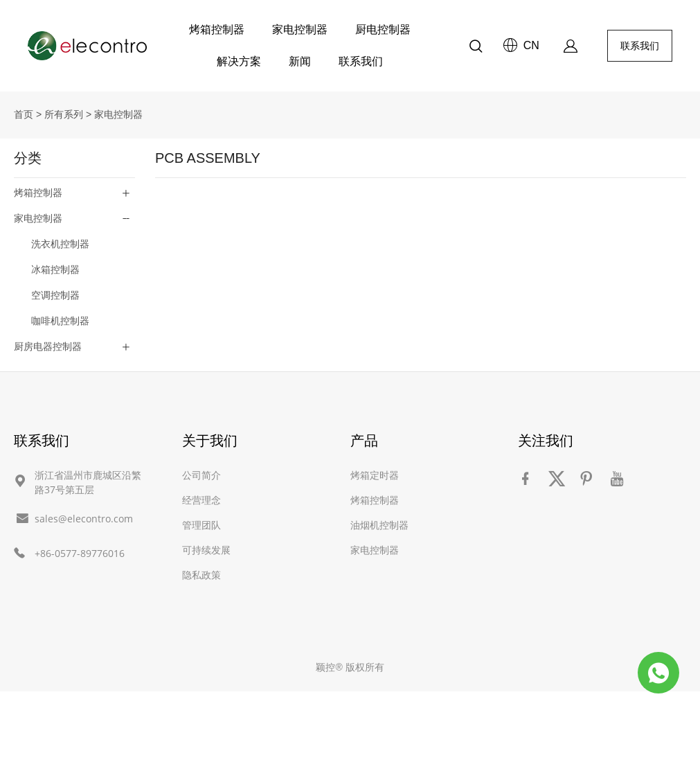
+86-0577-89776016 (80, 553)
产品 (364, 440)
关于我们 (210, 440)
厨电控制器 (383, 30)
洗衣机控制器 (60, 244)
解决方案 (239, 62)
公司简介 (201, 475)
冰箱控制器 (55, 269)
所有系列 (64, 114)
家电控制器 (300, 30)
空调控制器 (55, 295)
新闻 (300, 62)
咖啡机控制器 (60, 321)
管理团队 (201, 525)
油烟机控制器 (379, 525)
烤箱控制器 (217, 30)
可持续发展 (206, 550)
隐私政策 (201, 575)
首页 (24, 114)
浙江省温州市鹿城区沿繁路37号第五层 (88, 482)
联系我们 (361, 62)
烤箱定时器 (375, 475)
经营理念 (201, 500)
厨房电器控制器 (48, 346)
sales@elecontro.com (84, 519)
